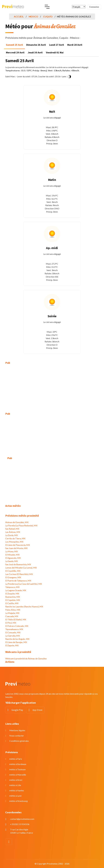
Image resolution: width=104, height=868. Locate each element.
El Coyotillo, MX (13, 571)
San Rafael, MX (12, 529)
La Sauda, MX (12, 561)
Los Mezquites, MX (14, 542)
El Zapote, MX (12, 645)
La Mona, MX (12, 551)
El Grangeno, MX (13, 577)
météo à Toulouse (17, 769)
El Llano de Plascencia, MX (18, 545)
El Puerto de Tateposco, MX (18, 581)
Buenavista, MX (13, 597)
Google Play (17, 710)
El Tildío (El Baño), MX (16, 619)
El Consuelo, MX (13, 632)
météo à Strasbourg (18, 801)
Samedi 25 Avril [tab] (14, 45)
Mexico (33, 17)
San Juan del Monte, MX (16, 548)
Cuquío (48, 17)
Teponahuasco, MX (14, 629)
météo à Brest (16, 780)
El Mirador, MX (12, 555)
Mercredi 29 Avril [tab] (15, 52)
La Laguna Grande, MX (16, 590)
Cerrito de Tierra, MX (15, 538)
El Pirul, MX (11, 623)
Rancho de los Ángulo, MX (17, 639)
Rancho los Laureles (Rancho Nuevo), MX (24, 606)
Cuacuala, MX (12, 616)
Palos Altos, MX (13, 610)
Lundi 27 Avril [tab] (57, 45)
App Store (37, 710)
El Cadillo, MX (12, 603)
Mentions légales (17, 730)
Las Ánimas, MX (13, 532)
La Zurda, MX (12, 535)
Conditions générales (19, 741)
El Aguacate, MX (13, 558)
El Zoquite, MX (12, 594)
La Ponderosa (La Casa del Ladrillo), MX (24, 584)
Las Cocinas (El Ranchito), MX (19, 574)
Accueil (19, 17)
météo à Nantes (17, 790)
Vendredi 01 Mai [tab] (55, 52)
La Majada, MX (12, 613)
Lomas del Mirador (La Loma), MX (21, 568)
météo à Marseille (18, 775)
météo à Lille (15, 785)
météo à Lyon (15, 796)
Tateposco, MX (12, 587)
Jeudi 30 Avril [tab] (35, 52)
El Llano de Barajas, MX (16, 642)
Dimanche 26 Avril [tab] (36, 45)
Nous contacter (17, 736)
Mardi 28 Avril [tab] (75, 45)
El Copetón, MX (13, 600)
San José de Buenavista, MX (18, 564)
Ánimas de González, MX (17, 522)
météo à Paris (16, 759)
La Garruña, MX (13, 636)
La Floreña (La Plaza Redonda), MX (21, 525)
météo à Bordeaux (18, 764)
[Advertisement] (52, 387)
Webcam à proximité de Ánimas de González (26, 658)
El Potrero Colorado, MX (17, 626)
